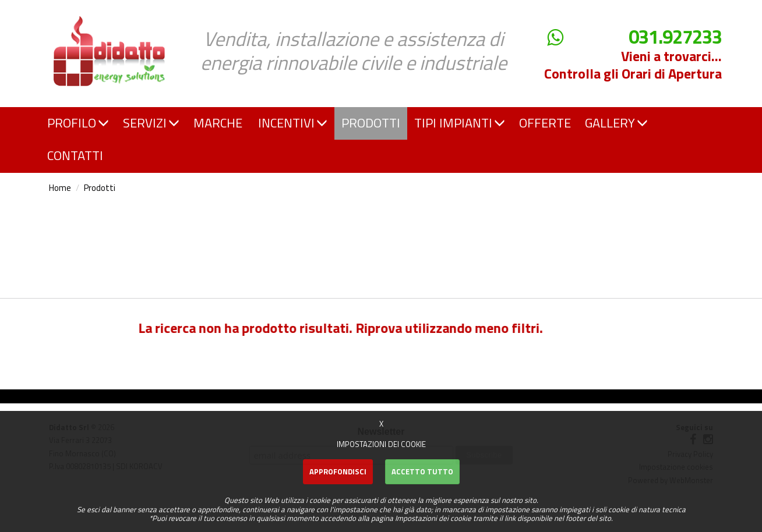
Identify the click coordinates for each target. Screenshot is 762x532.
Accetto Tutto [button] (422, 471)
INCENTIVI (293, 123)
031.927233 (675, 37)
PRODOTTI (371, 123)
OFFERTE (545, 123)
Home (60, 188)
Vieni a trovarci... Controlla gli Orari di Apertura (633, 65)
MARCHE (218, 123)
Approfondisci (338, 471)
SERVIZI (151, 123)
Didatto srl (74, 11)
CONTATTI (75, 155)
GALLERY (616, 123)
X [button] (381, 424)
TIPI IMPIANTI (460, 123)
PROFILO (78, 123)
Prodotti (100, 188)
